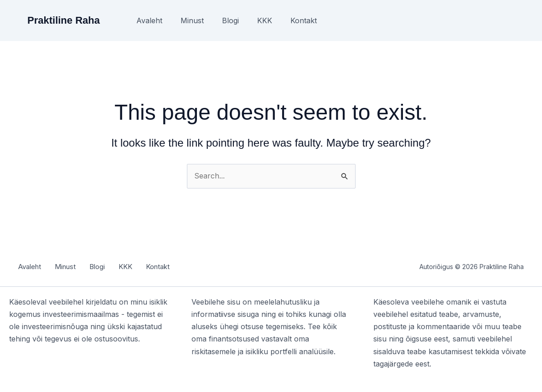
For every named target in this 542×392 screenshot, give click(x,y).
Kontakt (304, 20)
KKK (265, 20)
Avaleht (149, 20)
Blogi (230, 20)
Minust (192, 20)
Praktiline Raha (64, 20)
